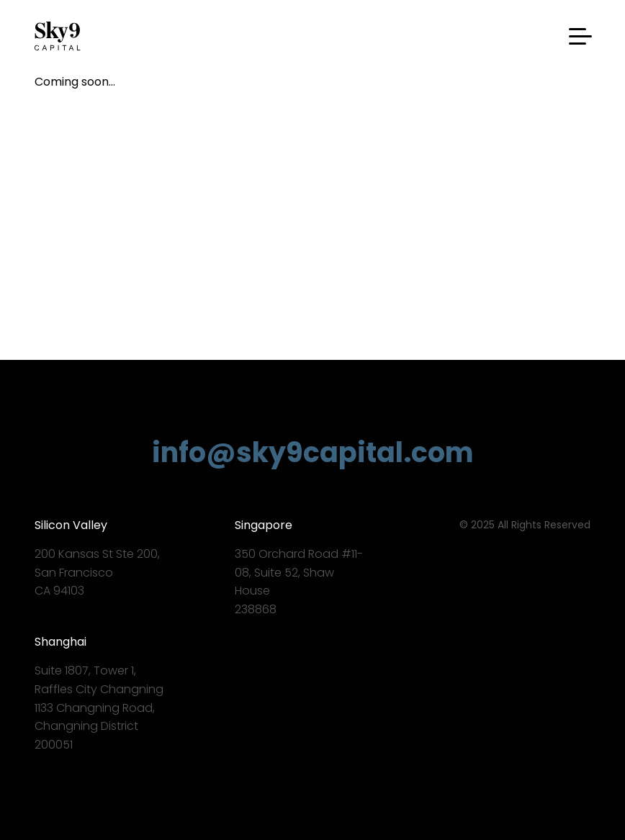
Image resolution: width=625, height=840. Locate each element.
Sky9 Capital (60, 36)
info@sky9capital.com (313, 452)
